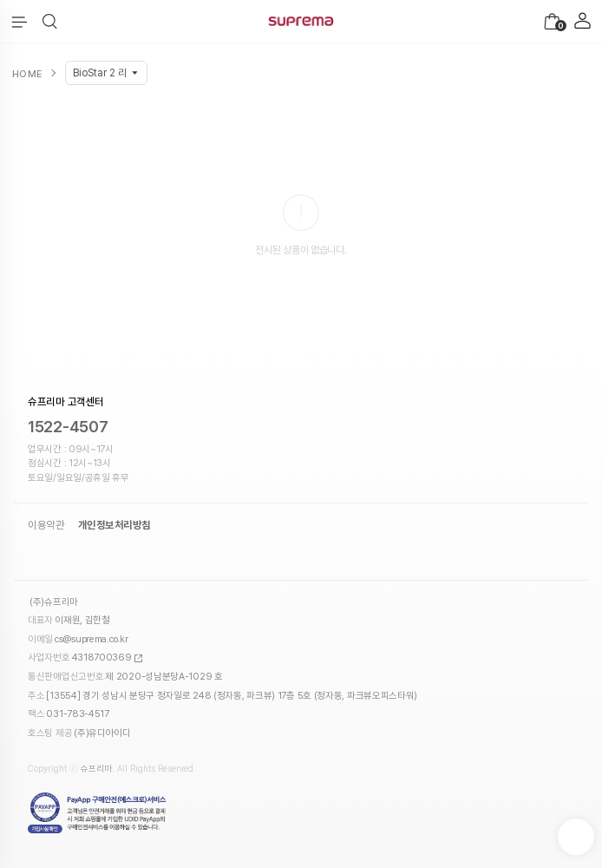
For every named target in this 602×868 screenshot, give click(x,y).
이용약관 (46, 525)
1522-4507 (68, 427)
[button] (50, 22)
